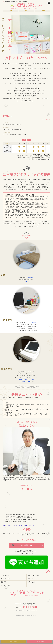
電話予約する (14, 642)
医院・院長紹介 (6, 579)
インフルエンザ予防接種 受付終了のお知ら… (16, 135)
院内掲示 (4, 582)
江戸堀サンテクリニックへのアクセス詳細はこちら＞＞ (18, 525)
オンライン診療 (6, 585)
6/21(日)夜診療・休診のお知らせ (12, 124)
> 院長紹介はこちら (27, 485)
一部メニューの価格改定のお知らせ (13, 129)
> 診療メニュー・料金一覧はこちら (26, 422)
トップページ (5, 576)
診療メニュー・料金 (33, 576)
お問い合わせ (32, 582)
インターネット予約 (39, 642)
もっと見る (45, 119)
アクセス (30, 579)
